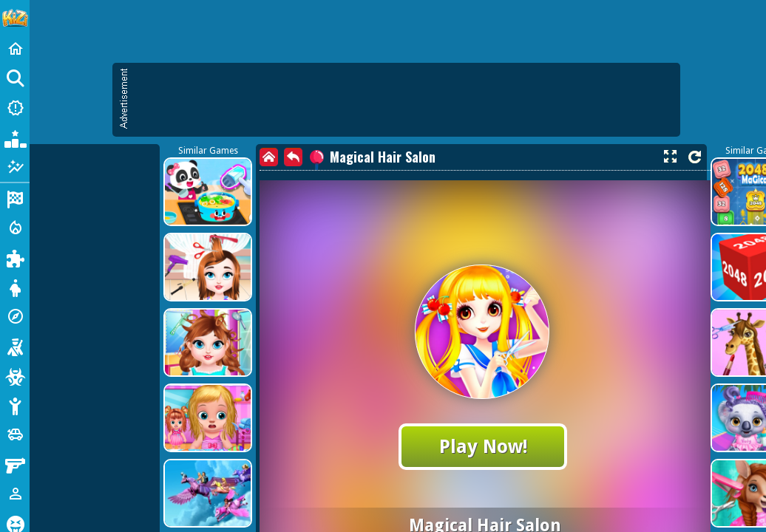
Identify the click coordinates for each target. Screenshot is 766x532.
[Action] (15, 228)
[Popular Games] (15, 137)
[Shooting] (15, 346)
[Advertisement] (404, 100)
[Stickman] (15, 405)
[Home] (15, 49)
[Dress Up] (15, 287)
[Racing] (15, 198)
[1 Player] (15, 494)
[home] (269, 157)
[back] (293, 157)
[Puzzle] (15, 257)
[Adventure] (15, 316)
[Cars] (15, 434)
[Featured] (15, 167)
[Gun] (15, 464)
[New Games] (15, 108)
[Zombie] (15, 375)
